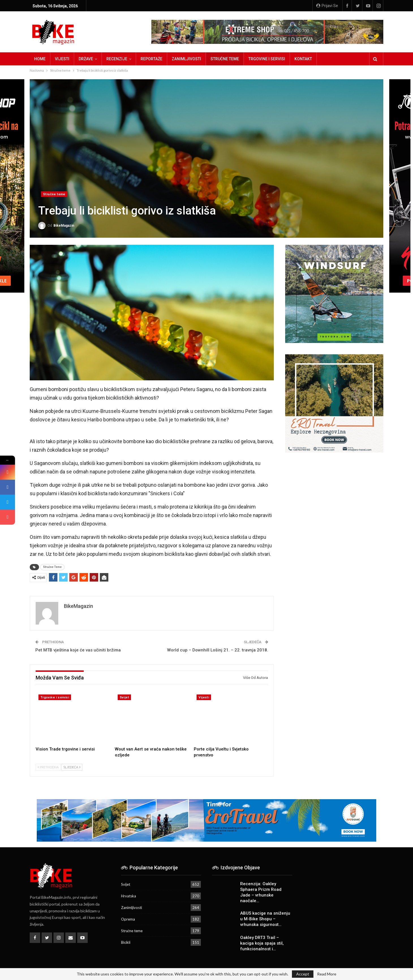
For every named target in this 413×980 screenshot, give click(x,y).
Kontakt (303, 59)
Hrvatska (129, 896)
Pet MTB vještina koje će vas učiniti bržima (78, 650)
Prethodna (48, 767)
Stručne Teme (52, 567)
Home (40, 59)
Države (86, 59)
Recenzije (117, 59)
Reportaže (151, 59)
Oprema (128, 919)
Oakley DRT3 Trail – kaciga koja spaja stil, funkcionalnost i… (262, 943)
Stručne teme (225, 59)
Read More (327, 974)
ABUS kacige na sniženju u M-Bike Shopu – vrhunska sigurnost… (265, 919)
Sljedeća (72, 767)
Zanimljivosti (186, 59)
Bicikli (126, 942)
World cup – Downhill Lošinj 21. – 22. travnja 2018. (218, 650)
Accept (303, 974)
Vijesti (62, 59)
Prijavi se (327, 6)
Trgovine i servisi (267, 59)
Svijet (124, 697)
